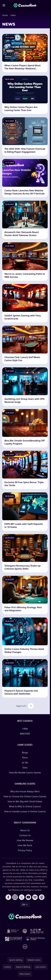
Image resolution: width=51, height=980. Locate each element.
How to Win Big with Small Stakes (25, 801)
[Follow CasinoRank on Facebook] (8, 897)
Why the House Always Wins (25, 791)
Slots (25, 768)
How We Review (25, 840)
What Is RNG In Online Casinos (25, 806)
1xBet (25, 729)
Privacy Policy (25, 850)
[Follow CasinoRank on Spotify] (35, 897)
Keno (25, 758)
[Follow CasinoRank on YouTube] (28, 897)
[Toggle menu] (4, 5)
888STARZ (25, 734)
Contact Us (25, 835)
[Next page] (31, 706)
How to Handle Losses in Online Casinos (25, 811)
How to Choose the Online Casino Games (25, 796)
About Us (25, 830)
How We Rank (25, 845)
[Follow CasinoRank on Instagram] (15, 897)
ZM (25, 904)
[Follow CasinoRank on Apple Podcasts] (42, 897)
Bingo (25, 753)
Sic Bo (25, 763)
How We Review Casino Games (25, 773)
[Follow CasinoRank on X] (22, 897)
